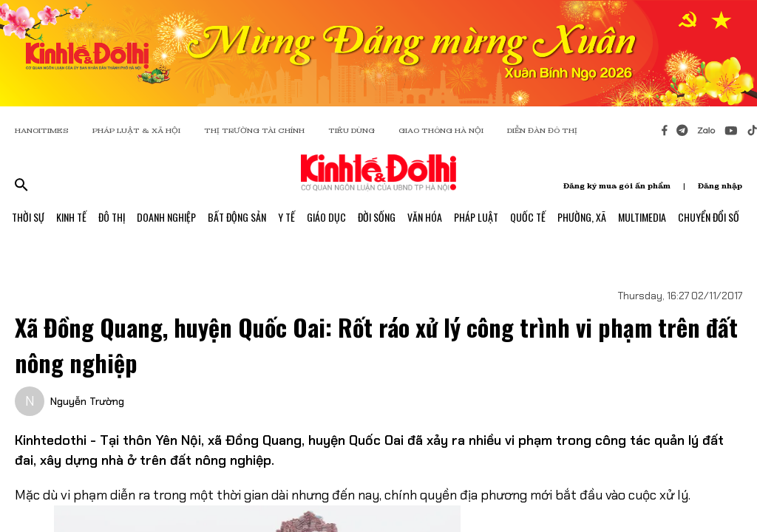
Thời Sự (28, 217)
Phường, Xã (582, 217)
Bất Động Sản (237, 217)
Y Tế (286, 217)
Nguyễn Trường (87, 401)
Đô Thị (112, 217)
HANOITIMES (42, 130)
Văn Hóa (425, 217)
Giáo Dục (326, 217)
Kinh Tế (71, 217)
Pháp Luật (476, 217)
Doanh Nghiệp (166, 217)
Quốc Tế (528, 217)
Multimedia (642, 217)
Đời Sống (377, 217)
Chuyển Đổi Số (709, 217)
